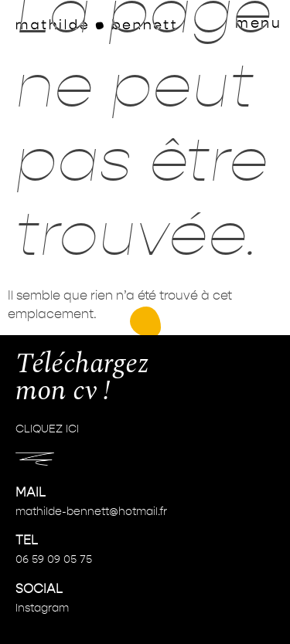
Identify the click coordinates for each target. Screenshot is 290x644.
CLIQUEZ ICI (47, 429)
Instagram (42, 608)
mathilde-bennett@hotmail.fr (91, 512)
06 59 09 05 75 (54, 560)
